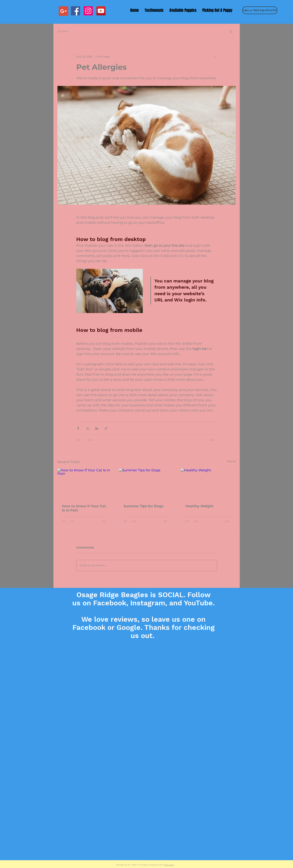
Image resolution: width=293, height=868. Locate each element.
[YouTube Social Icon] (101, 11)
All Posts (63, 31)
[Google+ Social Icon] (64, 11)
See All (231, 461)
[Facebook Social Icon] (75, 11)
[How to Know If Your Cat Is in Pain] (85, 484)
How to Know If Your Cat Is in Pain (84, 508)
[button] (231, 31)
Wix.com (169, 865)
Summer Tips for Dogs (144, 506)
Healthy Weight (199, 506)
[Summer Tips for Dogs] (146, 484)
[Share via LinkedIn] (97, 428)
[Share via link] (106, 428)
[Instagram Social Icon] (88, 11)
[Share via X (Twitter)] (87, 428)
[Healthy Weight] (208, 484)
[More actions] (215, 57)
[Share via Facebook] (78, 428)
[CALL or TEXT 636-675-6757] (260, 10)
